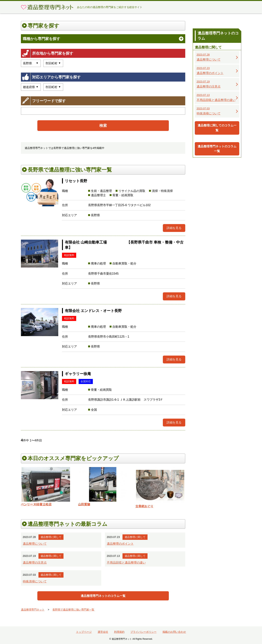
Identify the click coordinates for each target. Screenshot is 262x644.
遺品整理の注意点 (35, 563)
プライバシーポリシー (143, 632)
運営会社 (103, 632)
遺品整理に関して (51, 537)
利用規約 (119, 632)
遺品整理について (35, 544)
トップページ (84, 632)
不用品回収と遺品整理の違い (126, 563)
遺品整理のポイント (120, 544)
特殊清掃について (35, 581)
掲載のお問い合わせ (174, 632)
